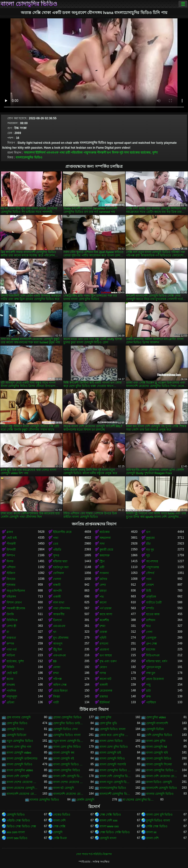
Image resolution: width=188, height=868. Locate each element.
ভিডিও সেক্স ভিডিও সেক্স (21, 826)
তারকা (103, 632)
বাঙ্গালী (104, 685)
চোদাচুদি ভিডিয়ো (16, 735)
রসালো (104, 644)
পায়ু (148, 685)
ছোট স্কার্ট (12, 673)
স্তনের (10, 679)
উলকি (10, 614)
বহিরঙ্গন (11, 597)
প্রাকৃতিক (151, 597)
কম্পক (10, 644)
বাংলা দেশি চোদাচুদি (18, 776)
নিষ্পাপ (11, 555)
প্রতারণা (104, 650)
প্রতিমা (10, 702)
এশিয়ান (11, 567)
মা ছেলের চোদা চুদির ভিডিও (139, 800)
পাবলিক (11, 691)
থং (55, 632)
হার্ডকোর (135, 153)
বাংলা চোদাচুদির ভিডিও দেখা (162, 770)
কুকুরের (150, 538)
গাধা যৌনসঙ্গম (62, 608)
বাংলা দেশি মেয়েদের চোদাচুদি (162, 776)
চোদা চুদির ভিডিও (17, 723)
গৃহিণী (103, 638)
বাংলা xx (151, 832)
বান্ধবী (57, 585)
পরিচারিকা (77, 153)
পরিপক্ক (57, 679)
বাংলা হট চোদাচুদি (64, 788)
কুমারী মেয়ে (106, 550)
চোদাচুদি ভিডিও (16, 815)
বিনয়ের (11, 579)
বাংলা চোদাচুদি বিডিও (159, 759)
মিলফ (115, 153)
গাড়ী (56, 702)
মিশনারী (11, 550)
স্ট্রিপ (102, 561)
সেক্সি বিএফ (60, 838)
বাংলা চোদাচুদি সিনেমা (159, 764)
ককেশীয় (104, 620)
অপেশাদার (152, 561)
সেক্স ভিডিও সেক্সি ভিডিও (115, 832)
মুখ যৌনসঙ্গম (61, 638)
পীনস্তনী (101, 153)
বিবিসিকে (12, 620)
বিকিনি (10, 667)
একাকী (57, 597)
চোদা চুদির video (156, 717)
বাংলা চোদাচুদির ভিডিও (29, 4)
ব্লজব (10, 532)
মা (8, 632)
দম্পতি (150, 608)
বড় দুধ (150, 550)
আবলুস (58, 644)
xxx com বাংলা (16, 832)
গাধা (62, 153)
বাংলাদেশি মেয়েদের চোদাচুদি (22, 794)
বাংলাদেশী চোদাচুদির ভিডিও (115, 794)
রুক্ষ (148, 697)
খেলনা (57, 579)
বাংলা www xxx (109, 826)
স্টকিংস (11, 573)
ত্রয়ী (68, 153)
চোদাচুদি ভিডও (15, 729)
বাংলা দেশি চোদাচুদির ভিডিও (115, 776)
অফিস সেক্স (60, 685)
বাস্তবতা (11, 638)
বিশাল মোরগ (14, 603)
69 (55, 661)
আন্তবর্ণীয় (59, 614)
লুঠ (121, 153)
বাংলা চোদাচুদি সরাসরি (113, 764)
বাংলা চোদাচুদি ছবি (157, 753)
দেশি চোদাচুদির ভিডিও (159, 735)
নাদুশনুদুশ (12, 697)
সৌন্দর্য (150, 573)
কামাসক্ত (105, 555)
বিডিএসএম (153, 655)
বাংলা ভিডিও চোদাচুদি (159, 782)
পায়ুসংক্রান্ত (90, 153)
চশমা (102, 626)
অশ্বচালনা (29, 153)
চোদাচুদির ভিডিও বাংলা (67, 735)
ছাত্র (148, 626)
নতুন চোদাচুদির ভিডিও (20, 741)
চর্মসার (103, 579)
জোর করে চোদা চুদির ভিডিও (115, 735)
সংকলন (104, 573)
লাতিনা (11, 655)
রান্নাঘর (104, 697)
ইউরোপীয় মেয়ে (62, 532)
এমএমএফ (52, 153)
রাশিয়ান (151, 620)
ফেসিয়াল (59, 573)
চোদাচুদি (58, 832)
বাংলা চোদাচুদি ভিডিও (19, 764)
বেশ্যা (103, 585)
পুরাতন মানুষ (154, 667)
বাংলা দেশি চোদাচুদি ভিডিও (69, 776)
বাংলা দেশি (59, 820)
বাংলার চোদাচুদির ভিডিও (44, 800)
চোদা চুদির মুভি (108, 723)
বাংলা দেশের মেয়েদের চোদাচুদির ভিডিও (69, 782)
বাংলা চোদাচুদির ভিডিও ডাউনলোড (115, 770)
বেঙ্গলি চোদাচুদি (85, 800)
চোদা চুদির (106, 717)
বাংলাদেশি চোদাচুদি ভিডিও (162, 788)
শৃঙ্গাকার (11, 585)
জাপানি (57, 591)
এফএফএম (59, 655)
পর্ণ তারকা (106, 608)
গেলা (149, 632)
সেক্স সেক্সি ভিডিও (110, 815)
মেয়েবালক (106, 691)
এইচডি (57, 550)
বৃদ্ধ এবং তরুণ (108, 661)
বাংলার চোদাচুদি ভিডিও (160, 794)
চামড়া (103, 591)
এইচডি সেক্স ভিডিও (18, 820)
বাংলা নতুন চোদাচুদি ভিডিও (115, 782)
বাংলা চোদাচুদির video (20, 770)
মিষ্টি (149, 591)
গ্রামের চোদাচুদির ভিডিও (67, 717)
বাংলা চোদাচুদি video (19, 753)
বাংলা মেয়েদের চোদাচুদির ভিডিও (22, 788)
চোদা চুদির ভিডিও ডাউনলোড (69, 723)
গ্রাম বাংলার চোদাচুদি (19, 717)
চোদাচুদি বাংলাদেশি (157, 723)
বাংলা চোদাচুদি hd (157, 747)
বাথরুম (11, 685)
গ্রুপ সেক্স (152, 644)
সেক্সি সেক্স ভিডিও (157, 826)
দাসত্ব (103, 673)
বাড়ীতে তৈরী (154, 603)
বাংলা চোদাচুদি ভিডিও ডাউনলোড (69, 764)
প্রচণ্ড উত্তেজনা (155, 679)
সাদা (126, 153)
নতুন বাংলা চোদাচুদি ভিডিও (69, 741)
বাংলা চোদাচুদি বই (64, 759)
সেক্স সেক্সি (59, 826)
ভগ (109, 153)
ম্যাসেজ (151, 650)
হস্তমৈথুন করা (61, 567)
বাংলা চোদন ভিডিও (111, 741)
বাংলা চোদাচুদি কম (64, 753)
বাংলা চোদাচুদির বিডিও (67, 770)
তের (56, 544)
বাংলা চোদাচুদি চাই (110, 753)
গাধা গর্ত (12, 650)
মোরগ (103, 667)
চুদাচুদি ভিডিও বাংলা (158, 820)
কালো (103, 603)
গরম (149, 579)
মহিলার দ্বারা (60, 561)
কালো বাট (106, 679)
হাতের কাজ (153, 614)
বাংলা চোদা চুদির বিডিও (67, 747)
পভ (102, 597)
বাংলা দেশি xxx (109, 820)
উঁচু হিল (58, 650)
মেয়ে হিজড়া (60, 691)
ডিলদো (57, 620)
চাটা (148, 691)
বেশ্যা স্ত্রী (11, 626)
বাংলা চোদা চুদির (156, 741)
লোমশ (150, 585)
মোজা (57, 667)
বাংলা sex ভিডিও (17, 838)
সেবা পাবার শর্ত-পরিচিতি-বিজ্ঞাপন (94, 854)
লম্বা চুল (151, 673)
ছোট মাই (12, 538)
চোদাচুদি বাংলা (108, 838)
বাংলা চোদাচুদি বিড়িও (112, 759)
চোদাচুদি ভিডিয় (155, 729)
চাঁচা (148, 544)
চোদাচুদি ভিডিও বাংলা (112, 729)
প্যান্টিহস (151, 702)
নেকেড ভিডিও (62, 815)
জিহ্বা (57, 697)
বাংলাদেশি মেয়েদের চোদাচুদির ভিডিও (69, 794)
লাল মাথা (59, 603)
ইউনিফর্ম (41, 153)
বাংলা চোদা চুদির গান (19, 747)
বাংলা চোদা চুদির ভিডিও (114, 747)
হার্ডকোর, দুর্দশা (149, 153)
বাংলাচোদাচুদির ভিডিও (29, 157)
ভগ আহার (106, 655)
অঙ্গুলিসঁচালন (16, 591)
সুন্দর (56, 555)
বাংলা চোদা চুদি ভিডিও (159, 815)
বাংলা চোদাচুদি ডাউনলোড (22, 759)
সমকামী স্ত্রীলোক (16, 608)
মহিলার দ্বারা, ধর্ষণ (157, 661)
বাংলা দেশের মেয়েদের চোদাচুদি (22, 782)
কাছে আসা (106, 614)
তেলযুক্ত (151, 638)
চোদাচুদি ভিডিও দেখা (65, 729)
